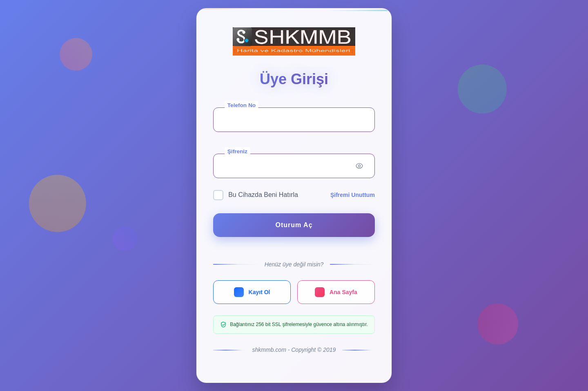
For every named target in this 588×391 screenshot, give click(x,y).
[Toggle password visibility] (359, 166)
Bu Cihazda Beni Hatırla (256, 195)
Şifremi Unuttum (353, 195)
